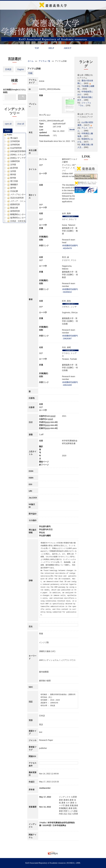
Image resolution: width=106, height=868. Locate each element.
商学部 (11, 175)
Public (8, 131)
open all (8, 124)
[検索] (10, 97)
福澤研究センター (16, 218)
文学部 (11, 165)
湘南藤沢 (12, 184)
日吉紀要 (12, 191)
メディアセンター (16, 194)
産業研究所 (13, 204)
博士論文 (12, 138)
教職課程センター (16, 214)
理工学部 (12, 181)
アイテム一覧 (44, 61)
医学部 (11, 178)
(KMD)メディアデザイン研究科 (22, 158)
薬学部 (11, 188)
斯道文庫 (12, 208)
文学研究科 (13, 141)
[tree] (14, 178)
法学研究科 (13, 145)
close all (21, 124)
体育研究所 (13, 211)
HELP (51, 48)
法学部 (11, 171)
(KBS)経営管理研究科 (18, 151)
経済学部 (12, 168)
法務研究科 (13, 161)
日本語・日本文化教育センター (22, 221)
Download (73, 130)
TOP (37, 48)
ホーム (31, 61)
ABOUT (67, 48)
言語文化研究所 (15, 198)
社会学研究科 (14, 148)
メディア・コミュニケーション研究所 (25, 201)
